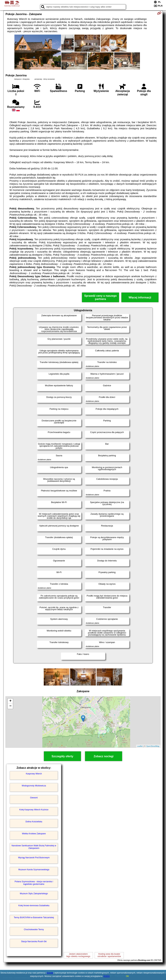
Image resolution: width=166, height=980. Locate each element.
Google (50, 973)
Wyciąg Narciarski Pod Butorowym (34, 858)
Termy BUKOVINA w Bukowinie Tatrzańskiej (34, 918)
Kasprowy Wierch (34, 774)
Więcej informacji (140, 297)
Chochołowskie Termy (34, 929)
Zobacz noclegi (104, 756)
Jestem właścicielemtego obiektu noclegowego (78, 955)
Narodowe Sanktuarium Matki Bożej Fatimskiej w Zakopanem (34, 847)
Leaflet (140, 746)
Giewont (34, 798)
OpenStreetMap (153, 746)
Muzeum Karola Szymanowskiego (34, 870)
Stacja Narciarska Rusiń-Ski (34, 941)
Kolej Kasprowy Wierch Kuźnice (34, 810)
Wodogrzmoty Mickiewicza (34, 786)
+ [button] (10, 701)
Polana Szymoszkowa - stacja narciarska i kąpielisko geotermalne (34, 883)
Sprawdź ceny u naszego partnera (100, 297)
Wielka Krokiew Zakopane (34, 834)
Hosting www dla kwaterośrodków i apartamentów (109, 955)
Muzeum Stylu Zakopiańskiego (34, 894)
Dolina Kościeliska (34, 822)
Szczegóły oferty (62, 756)
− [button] (10, 706)
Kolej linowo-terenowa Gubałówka (34, 906)
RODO (107, 976)
